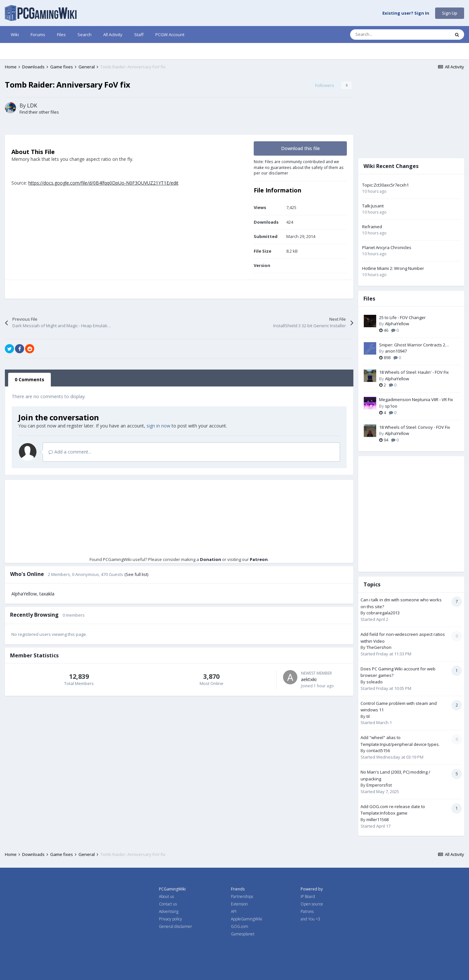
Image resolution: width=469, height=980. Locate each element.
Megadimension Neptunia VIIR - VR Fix (416, 399)
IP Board (308, 896)
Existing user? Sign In (406, 13)
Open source (312, 904)
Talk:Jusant (373, 206)
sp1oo (391, 406)
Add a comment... (70, 452)
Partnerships (242, 896)
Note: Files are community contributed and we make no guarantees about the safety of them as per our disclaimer (299, 167)
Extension (239, 904)
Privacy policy (171, 919)
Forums (38, 35)
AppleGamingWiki (247, 919)
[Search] (386, 35)
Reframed (372, 227)
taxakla (47, 594)
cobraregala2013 (383, 613)
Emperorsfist (379, 785)
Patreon (259, 559)
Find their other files (39, 112)
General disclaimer (176, 926)
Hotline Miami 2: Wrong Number (393, 268)
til (368, 716)
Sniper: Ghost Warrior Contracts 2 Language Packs (412, 345)
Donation (211, 559)
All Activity (113, 35)
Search (85, 35)
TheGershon (379, 647)
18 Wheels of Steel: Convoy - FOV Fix (415, 427)
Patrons (307, 911)
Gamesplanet (243, 934)
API (234, 911)
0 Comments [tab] (29, 379)
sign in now (158, 426)
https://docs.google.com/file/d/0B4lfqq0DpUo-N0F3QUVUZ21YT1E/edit (103, 183)
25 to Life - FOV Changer (402, 317)
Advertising (169, 911)
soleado (375, 682)
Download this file (300, 148)
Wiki (15, 35)
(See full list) (136, 574)
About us (166, 896)
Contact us (168, 904)
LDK (32, 105)
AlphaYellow (24, 594)
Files (61, 35)
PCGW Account (170, 35)
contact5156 (378, 750)
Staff (139, 35)
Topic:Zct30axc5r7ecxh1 (385, 185)
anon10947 (396, 351)
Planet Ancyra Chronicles (387, 247)
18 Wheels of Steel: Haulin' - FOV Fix (414, 372)
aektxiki (309, 679)
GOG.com (240, 926)
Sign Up (450, 13)
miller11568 (377, 819)
